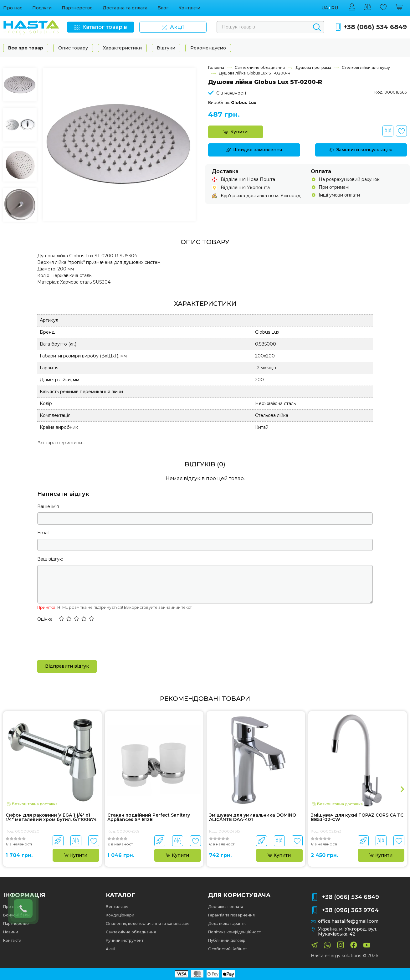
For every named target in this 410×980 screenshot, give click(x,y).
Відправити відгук (67, 666)
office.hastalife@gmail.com (348, 921)
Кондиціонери (120, 915)
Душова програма (313, 67)
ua (325, 8)
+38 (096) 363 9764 (350, 910)
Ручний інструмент (125, 940)
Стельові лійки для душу (366, 67)
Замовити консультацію (361, 150)
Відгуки (166, 48)
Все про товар (26, 48)
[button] (61, 619)
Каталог (120, 895)
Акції (110, 949)
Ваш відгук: (50, 559)
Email (43, 533)
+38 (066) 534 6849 (375, 27)
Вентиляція (117, 907)
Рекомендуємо (208, 48)
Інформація (24, 895)
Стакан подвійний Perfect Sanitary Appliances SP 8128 (149, 818)
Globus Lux (244, 102)
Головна (216, 67)
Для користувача (239, 895)
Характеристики (122, 48)
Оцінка (45, 619)
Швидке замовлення (254, 150)
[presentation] (85, 640)
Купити (236, 132)
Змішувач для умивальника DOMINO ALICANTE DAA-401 (253, 818)
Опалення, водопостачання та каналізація (148, 924)
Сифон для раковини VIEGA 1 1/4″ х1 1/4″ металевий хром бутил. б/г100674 (51, 818)
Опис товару (73, 48)
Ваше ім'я (48, 506)
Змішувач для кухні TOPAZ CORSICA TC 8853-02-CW (357, 818)
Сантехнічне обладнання (260, 67)
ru (335, 8)
